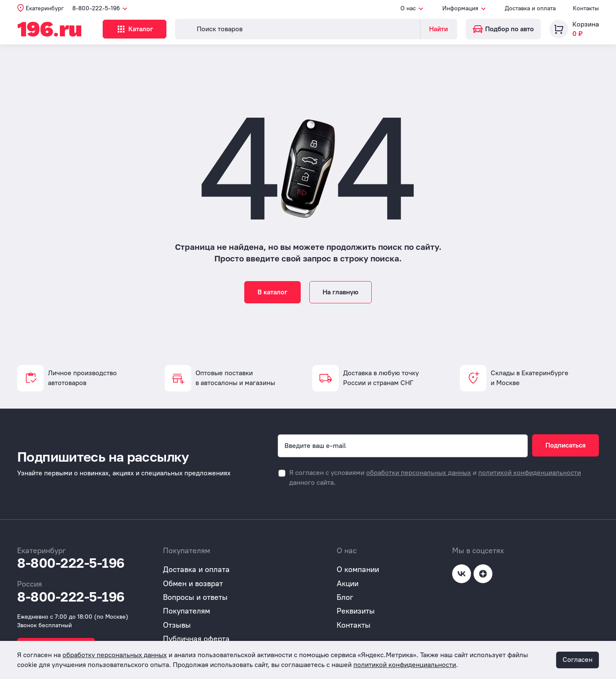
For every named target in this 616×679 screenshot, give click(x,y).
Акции (348, 584)
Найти (438, 29)
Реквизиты (356, 611)
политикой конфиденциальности (530, 473)
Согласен (577, 660)
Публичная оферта (196, 639)
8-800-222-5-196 (71, 563)
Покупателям (187, 611)
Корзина (586, 24)
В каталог (272, 292)
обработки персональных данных (419, 473)
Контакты (586, 8)
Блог (345, 597)
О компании (358, 569)
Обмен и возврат (193, 584)
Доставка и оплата (530, 8)
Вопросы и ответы (195, 597)
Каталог (135, 29)
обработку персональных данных (115, 655)
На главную (341, 292)
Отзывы (177, 625)
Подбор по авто (503, 29)
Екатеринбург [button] (45, 8)
